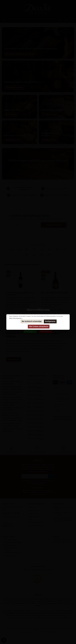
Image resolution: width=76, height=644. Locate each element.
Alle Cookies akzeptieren (39, 326)
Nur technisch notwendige (32, 321)
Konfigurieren (50, 321)
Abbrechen (46, 331)
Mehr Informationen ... (16, 318)
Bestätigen (30, 331)
